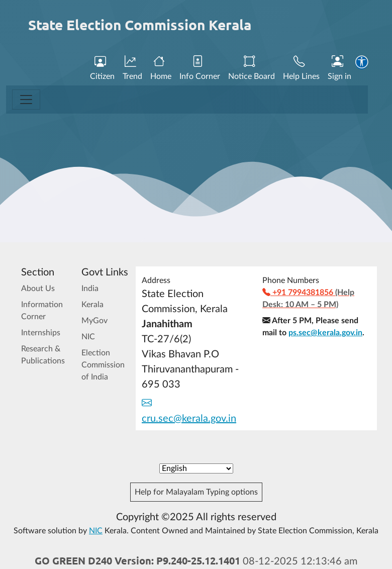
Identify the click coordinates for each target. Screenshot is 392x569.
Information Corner (42, 311)
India (90, 289)
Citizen (102, 68)
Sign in (339, 68)
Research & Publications (43, 355)
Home (161, 68)
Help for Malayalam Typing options (196, 492)
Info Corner (200, 68)
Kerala (92, 305)
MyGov (94, 321)
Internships (41, 333)
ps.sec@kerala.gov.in (325, 333)
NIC (88, 337)
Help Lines (301, 68)
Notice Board (252, 68)
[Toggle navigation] (26, 100)
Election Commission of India (103, 365)
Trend (132, 68)
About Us (38, 289)
